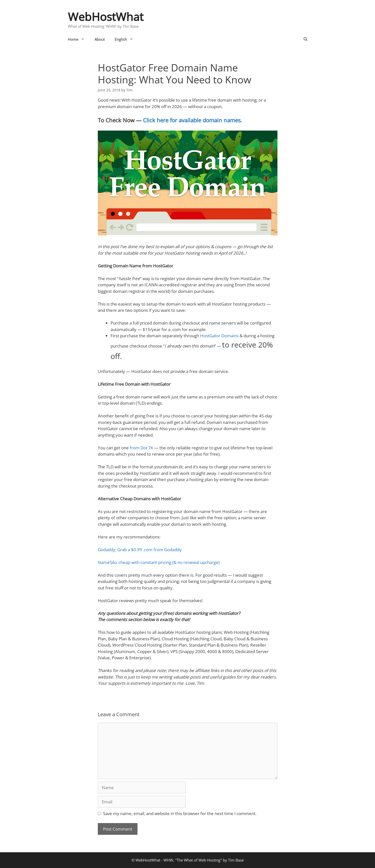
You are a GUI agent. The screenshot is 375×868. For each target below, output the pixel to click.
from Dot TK (141, 448)
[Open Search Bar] (306, 39)
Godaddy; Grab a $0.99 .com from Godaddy (140, 550)
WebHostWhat (106, 17)
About (100, 39)
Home (79, 39)
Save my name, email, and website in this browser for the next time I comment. (180, 813)
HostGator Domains (219, 336)
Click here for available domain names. (192, 120)
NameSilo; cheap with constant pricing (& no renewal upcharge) (159, 562)
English (126, 39)
